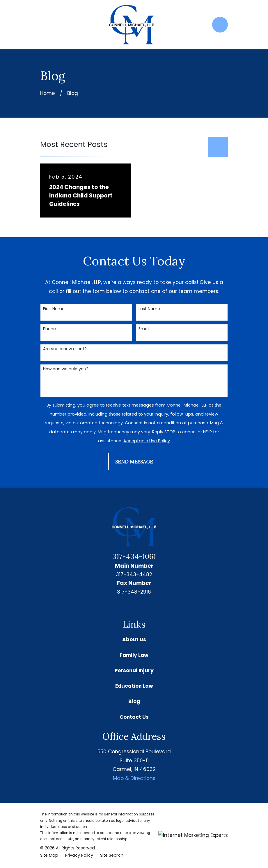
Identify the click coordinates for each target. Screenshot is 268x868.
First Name (54, 309)
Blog (134, 701)
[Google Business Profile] (127, 606)
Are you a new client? (65, 349)
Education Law (134, 686)
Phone (49, 329)
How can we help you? (66, 369)
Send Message (134, 462)
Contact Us (134, 717)
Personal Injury (134, 671)
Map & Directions (134, 778)
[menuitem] (49, 856)
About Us (134, 639)
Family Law (134, 655)
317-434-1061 (134, 556)
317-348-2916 (134, 592)
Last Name (149, 309)
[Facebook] (141, 606)
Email (144, 329)
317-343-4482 (134, 574)
